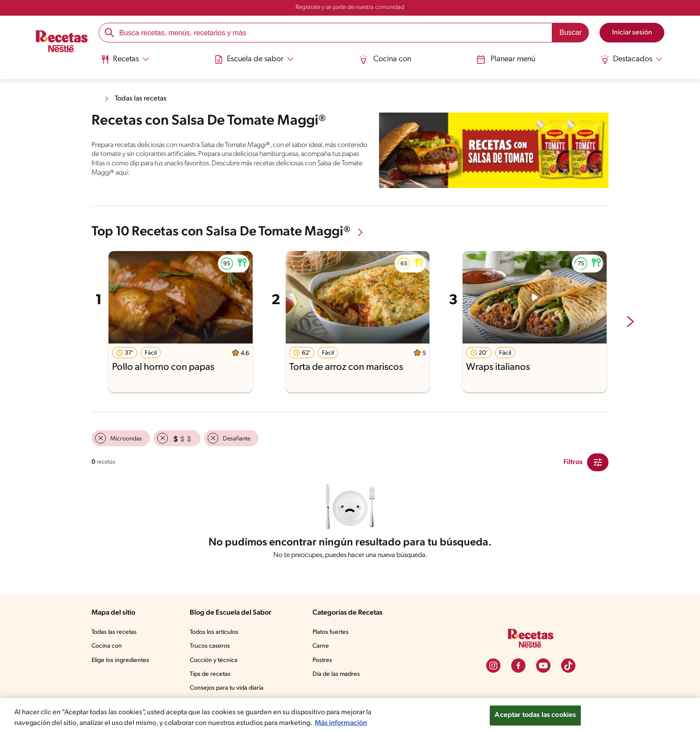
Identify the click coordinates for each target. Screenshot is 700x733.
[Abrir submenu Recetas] (125, 59)
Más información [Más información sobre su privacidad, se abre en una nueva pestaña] (341, 723)
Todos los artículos (214, 632)
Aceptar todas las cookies (535, 715)
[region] (350, 716)
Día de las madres (336, 674)
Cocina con (385, 59)
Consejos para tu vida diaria (227, 688)
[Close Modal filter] (598, 462)
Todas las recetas (141, 99)
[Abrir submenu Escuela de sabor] (254, 59)
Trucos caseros (210, 646)
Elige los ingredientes (120, 660)
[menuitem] (125, 63)
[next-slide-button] (630, 323)
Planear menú (506, 59)
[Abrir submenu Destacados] (631, 59)
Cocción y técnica (214, 660)
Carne (321, 646)
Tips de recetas (210, 674)
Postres (322, 660)
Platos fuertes (331, 632)
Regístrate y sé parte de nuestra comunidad (350, 7)
